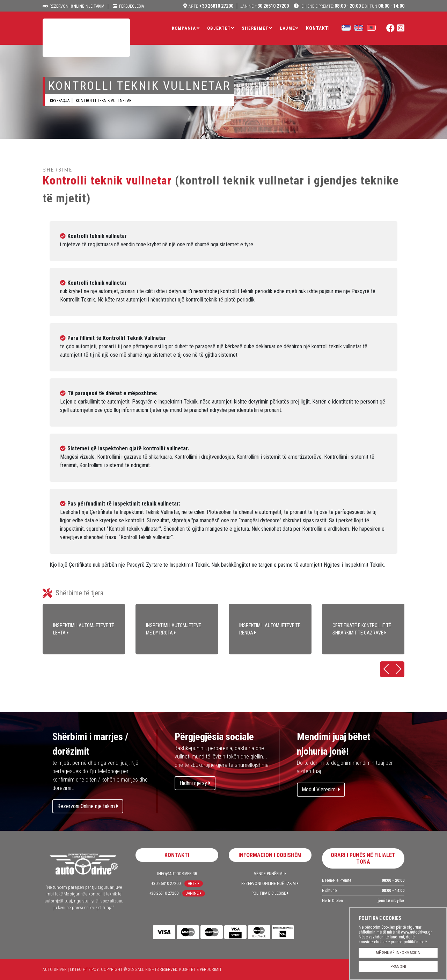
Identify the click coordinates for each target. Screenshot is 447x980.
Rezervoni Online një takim (88, 806)
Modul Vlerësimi (321, 789)
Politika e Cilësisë (270, 893)
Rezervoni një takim (77, 6)
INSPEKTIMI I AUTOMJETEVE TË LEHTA (84, 629)
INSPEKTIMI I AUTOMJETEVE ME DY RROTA (177, 629)
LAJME (287, 28)
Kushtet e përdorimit (200, 970)
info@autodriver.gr (177, 874)
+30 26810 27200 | (167, 884)
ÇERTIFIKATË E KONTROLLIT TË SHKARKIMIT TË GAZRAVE (363, 629)
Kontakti (318, 28)
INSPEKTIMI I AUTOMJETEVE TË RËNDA (270, 629)
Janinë (194, 893)
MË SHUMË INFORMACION (398, 953)
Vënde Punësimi (270, 874)
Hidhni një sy (195, 783)
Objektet (219, 28)
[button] (386, 669)
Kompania (184, 28)
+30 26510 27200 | (165, 893)
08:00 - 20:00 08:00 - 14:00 (352, 6)
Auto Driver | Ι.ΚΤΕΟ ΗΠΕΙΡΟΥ (86, 38)
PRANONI (398, 967)
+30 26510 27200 (265, 6)
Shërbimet (255, 28)
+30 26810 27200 (211, 6)
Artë (194, 884)
